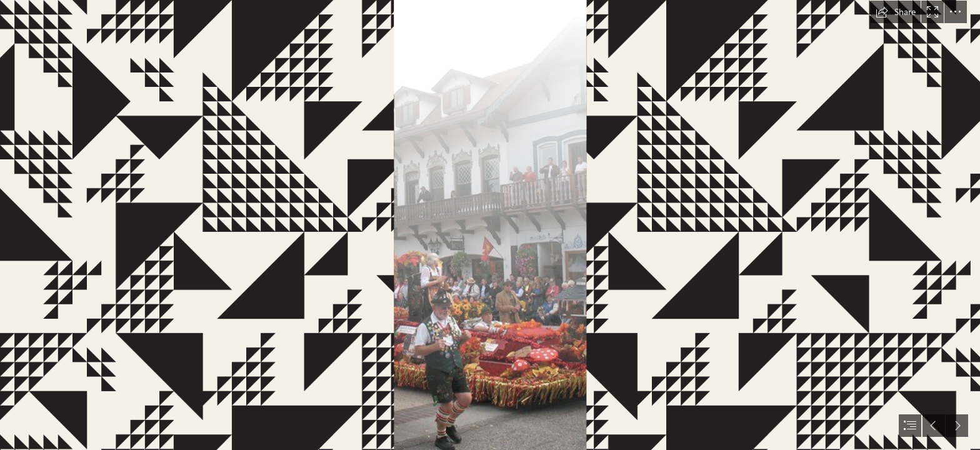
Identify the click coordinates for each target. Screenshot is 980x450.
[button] (896, 12)
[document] (490, 225)
